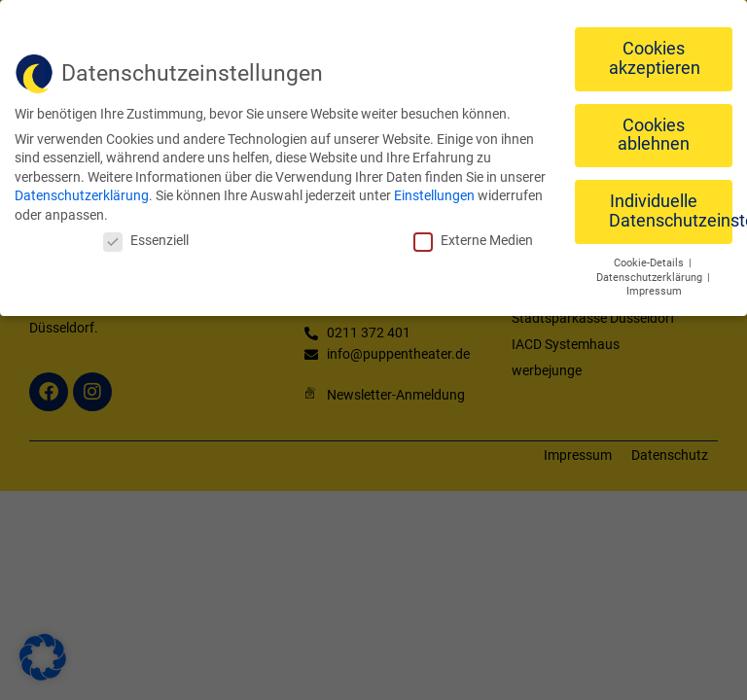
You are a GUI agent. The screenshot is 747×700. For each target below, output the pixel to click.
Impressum (654, 289)
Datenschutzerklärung (82, 193)
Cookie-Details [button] (650, 260)
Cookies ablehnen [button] (654, 132)
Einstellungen (434, 193)
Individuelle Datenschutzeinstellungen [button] (671, 209)
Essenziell (146, 237)
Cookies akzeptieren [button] (655, 56)
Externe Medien (473, 237)
